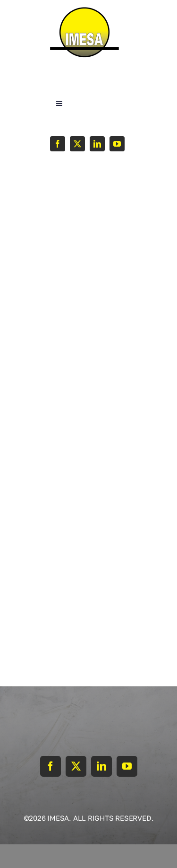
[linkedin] (97, 144)
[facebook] (58, 144)
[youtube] (117, 144)
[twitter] (77, 144)
